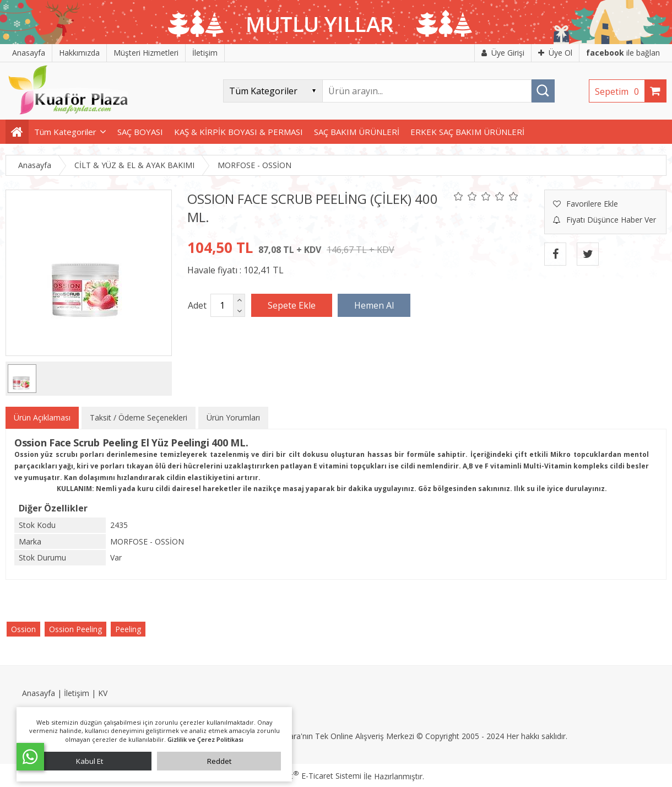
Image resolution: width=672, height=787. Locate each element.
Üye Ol (555, 53)
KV (103, 693)
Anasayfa (39, 693)
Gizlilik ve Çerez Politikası (205, 739)
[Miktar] (222, 305)
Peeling (128, 629)
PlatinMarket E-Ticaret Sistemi (305, 776)
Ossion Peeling (75, 629)
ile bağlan (623, 53)
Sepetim (620, 91)
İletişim (77, 693)
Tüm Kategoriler (65, 132)
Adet (197, 305)
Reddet (219, 761)
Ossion (23, 629)
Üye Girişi (503, 53)
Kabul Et (90, 761)
